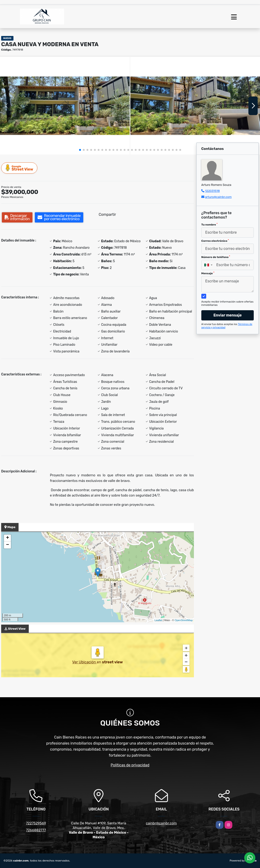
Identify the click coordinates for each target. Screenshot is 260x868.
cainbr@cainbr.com (161, 823)
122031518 (212, 191)
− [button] (8, 545)
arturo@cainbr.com (218, 197)
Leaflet (158, 620)
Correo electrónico (215, 241)
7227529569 (36, 823)
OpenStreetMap (184, 620)
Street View (19, 168)
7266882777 (36, 830)
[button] (80, 150)
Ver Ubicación (84, 662)
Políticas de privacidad (130, 765)
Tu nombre (209, 225)
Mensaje (208, 273)
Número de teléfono (216, 257)
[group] (65, 106)
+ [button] (8, 538)
